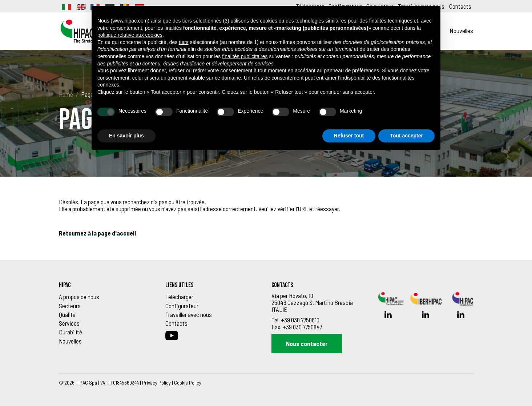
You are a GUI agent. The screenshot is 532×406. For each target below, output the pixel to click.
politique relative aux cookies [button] (130, 35)
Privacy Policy (156, 383)
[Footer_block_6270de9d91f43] (213, 285)
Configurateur (182, 306)
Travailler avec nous (189, 314)
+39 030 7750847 (302, 327)
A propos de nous (79, 297)
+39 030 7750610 (300, 320)
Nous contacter (307, 343)
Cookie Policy (188, 383)
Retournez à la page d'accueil (97, 233)
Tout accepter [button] (406, 136)
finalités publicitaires (245, 56)
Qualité (67, 314)
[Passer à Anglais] (81, 6)
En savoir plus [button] (126, 136)
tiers (184, 42)
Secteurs (70, 306)
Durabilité (70, 332)
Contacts (460, 6)
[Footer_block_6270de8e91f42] (107, 285)
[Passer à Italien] (66, 6)
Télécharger (179, 297)
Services (69, 323)
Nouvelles (461, 31)
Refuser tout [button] (349, 136)
